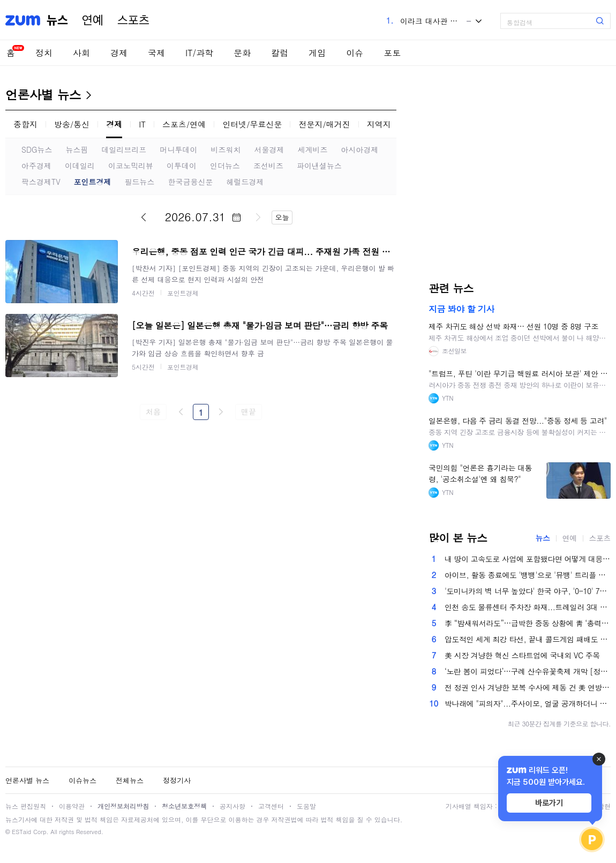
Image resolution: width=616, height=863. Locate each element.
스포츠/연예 (184, 124)
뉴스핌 (77, 149)
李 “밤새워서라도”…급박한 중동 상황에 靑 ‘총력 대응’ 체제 (528, 623)
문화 (242, 53)
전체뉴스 (130, 780)
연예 (93, 20)
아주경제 (36, 166)
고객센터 (271, 806)
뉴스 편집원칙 (26, 806)
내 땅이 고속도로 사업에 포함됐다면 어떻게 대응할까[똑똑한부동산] (528, 559)
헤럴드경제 (245, 182)
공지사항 (232, 806)
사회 (81, 53)
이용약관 (72, 806)
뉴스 (57, 20)
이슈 (355, 53)
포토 (392, 53)
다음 (258, 217)
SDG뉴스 (37, 149)
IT (142, 124)
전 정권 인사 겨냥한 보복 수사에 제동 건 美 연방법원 (528, 687)
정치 (44, 53)
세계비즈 (313, 149)
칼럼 (280, 53)
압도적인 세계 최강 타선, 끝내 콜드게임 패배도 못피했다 (528, 639)
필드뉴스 (140, 182)
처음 (153, 411)
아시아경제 (360, 149)
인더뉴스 (225, 166)
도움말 (306, 806)
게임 (317, 53)
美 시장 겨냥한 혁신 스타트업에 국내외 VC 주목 (522, 655)
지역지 (379, 124)
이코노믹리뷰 (131, 166)
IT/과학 (199, 53)
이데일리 (80, 166)
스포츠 (133, 20)
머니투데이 (179, 149)
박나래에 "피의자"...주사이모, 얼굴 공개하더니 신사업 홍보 (528, 703)
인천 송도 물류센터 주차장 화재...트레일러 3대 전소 (528, 607)
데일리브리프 (124, 149)
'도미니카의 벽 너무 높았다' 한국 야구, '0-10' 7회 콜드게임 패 (528, 591)
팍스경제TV (41, 182)
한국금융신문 (191, 182)
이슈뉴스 (82, 780)
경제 (119, 53)
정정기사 (177, 780)
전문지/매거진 (324, 124)
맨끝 (248, 411)
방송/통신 (72, 124)
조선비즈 (268, 166)
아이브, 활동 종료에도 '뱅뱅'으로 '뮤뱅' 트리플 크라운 (528, 575)
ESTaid (21, 832)
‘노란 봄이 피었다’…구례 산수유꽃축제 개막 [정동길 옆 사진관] (528, 671)
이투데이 (182, 166)
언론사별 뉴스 (43, 94)
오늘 (282, 217)
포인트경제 (93, 182)
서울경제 (269, 149)
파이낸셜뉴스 (319, 166)
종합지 (25, 124)
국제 (156, 53)
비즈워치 (226, 149)
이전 (144, 217)
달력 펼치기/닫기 (236, 217)
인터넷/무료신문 (252, 124)
